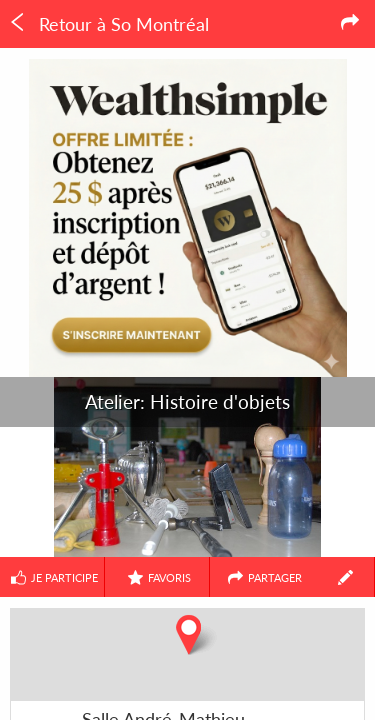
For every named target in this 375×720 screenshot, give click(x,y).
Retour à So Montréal (108, 24)
